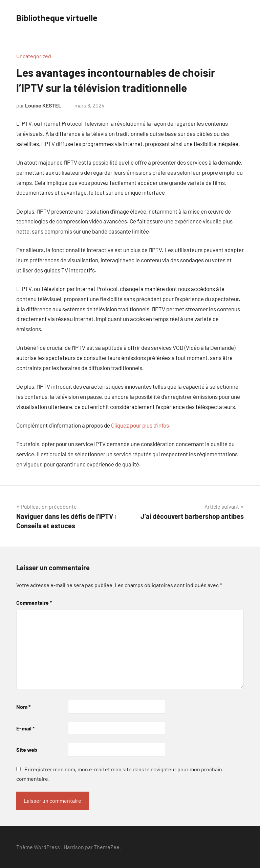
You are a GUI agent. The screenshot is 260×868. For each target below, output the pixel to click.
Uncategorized (34, 56)
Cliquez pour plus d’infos (140, 425)
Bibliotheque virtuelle (61, 17)
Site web (27, 750)
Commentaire (34, 602)
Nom (23, 707)
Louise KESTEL (43, 105)
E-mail (25, 728)
